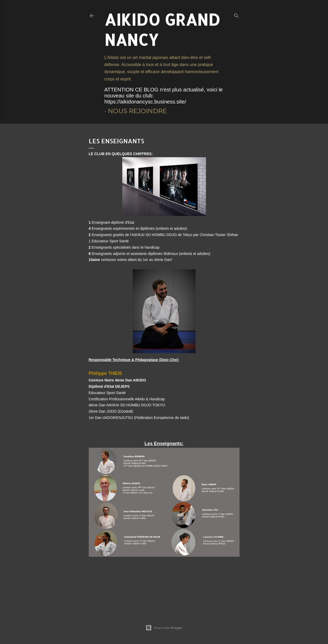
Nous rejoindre (137, 111)
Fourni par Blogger (164, 628)
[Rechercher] (236, 15)
